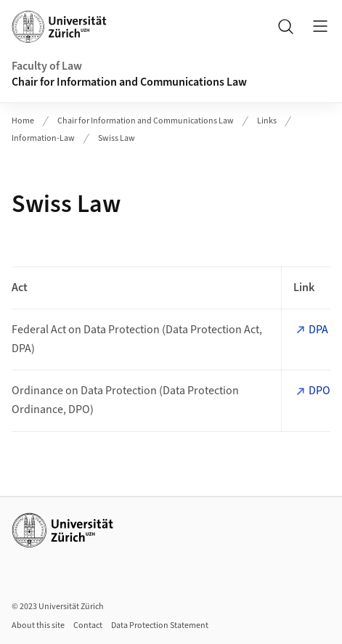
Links (267, 121)
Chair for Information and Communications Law (129, 82)
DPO (319, 391)
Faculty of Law (47, 66)
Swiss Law (117, 138)
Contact (88, 625)
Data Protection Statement (160, 625)
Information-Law (43, 138)
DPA (318, 330)
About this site (38, 625)
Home (23, 121)
